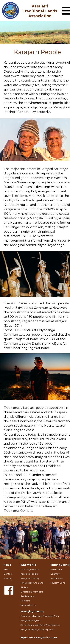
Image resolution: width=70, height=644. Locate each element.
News (7, 569)
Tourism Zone (58, 583)
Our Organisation (30, 569)
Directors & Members (32, 592)
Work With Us (28, 605)
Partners (25, 601)
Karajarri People (29, 574)
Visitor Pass (56, 578)
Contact (8, 574)
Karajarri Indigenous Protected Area (40, 616)
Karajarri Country (30, 578)
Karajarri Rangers (30, 620)
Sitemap (8, 578)
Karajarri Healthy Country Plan (37, 629)
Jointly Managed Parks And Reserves (40, 625)
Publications (27, 596)
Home (7, 565)
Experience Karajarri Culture (39, 638)
